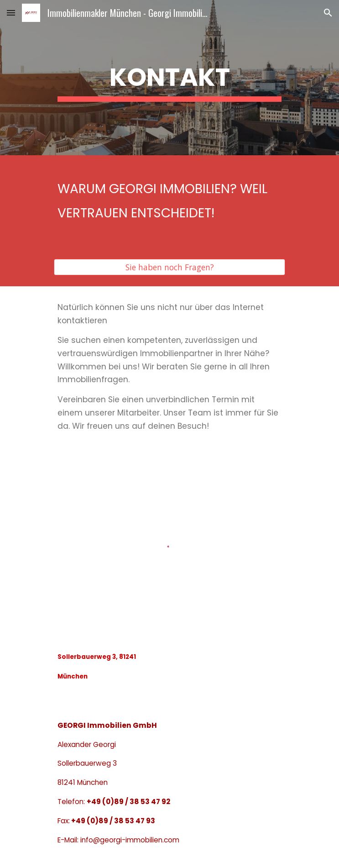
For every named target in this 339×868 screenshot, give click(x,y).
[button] (11, 13)
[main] (169, 78)
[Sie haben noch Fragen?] (169, 267)
